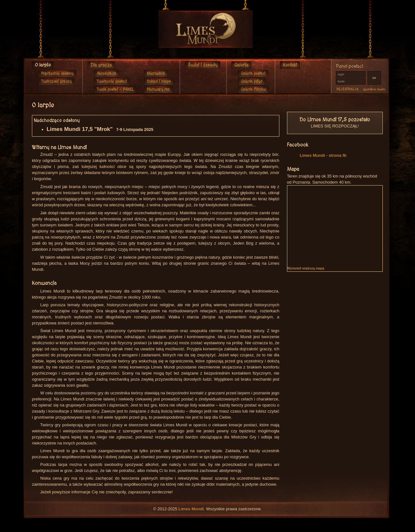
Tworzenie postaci (112, 82)
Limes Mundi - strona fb (323, 155)
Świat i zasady (203, 65)
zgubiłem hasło (374, 89)
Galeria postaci (253, 74)
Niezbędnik (156, 74)
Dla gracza (101, 65)
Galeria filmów (253, 90)
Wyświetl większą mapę (306, 268)
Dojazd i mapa (159, 82)
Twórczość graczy (56, 82)
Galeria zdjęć (252, 82)
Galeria (241, 65)
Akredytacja (106, 74)
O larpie (43, 65)
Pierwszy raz (158, 90)
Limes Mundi (191, 509)
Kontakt (290, 65)
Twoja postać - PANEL (115, 90)
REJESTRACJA (347, 89)
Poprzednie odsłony (57, 74)
